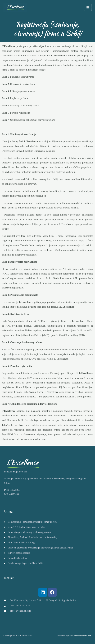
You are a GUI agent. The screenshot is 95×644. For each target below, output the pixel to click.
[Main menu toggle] (88, 8)
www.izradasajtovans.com (80, 636)
